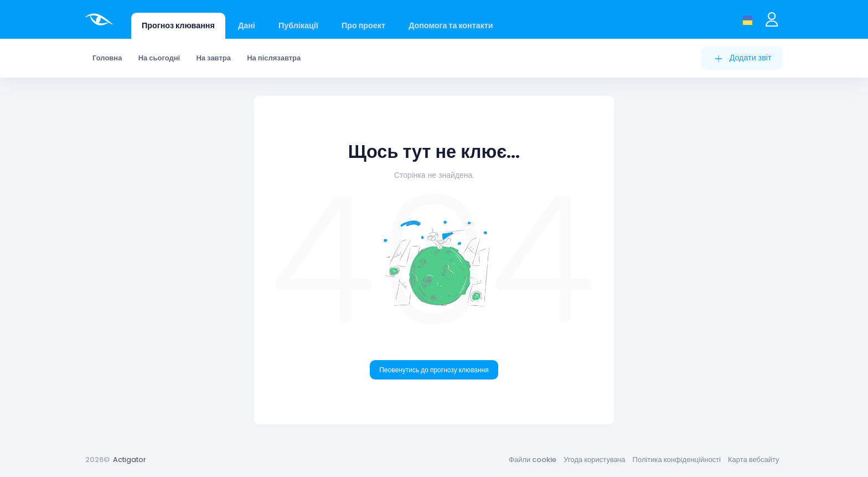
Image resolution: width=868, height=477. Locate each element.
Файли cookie (533, 460)
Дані (247, 25)
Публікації (298, 25)
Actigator (130, 460)
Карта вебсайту (754, 460)
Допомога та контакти (451, 25)
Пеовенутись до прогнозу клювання (434, 370)
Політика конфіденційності (677, 460)
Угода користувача (594, 460)
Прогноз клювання (178, 25)
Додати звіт (742, 58)
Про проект (363, 25)
